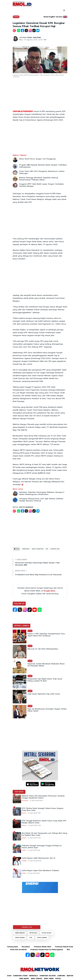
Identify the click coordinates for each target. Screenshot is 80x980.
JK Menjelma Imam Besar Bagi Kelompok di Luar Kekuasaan (38, 575)
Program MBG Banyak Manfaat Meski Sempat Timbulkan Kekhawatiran (43, 166)
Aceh (9, 976)
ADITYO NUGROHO (26, 507)
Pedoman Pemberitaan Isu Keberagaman (47, 950)
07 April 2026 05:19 (36, 801)
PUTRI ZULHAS (47, 933)
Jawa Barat (24, 979)
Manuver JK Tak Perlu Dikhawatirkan (43, 649)
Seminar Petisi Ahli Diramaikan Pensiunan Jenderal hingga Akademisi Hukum (43, 797)
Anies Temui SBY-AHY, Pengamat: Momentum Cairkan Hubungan (42, 172)
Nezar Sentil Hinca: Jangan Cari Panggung (37, 159)
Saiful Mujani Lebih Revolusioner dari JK (39, 858)
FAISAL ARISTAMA (34, 38)
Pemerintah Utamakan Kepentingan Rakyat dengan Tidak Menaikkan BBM (37, 564)
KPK (47, 549)
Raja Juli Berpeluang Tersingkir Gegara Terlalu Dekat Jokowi (47, 710)
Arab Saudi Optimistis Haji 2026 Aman (44, 694)
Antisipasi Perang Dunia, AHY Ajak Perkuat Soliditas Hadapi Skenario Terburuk (41, 500)
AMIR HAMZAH (20, 933)
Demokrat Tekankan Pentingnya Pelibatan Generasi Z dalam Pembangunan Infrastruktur (42, 493)
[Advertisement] (40, 94)
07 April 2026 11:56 (34, 813)
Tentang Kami (12, 947)
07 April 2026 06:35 (35, 861)
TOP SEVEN (19, 792)
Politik (16, 17)
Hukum (24, 813)
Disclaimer (26, 947)
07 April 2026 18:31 (34, 873)
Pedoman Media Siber (43, 947)
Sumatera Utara (20, 976)
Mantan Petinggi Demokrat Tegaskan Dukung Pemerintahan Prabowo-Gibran (39, 179)
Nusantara (25, 801)
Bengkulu (34, 976)
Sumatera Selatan (48, 976)
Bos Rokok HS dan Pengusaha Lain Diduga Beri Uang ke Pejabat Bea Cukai (44, 834)
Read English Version (53, 17)
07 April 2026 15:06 (34, 850)
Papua (58, 979)
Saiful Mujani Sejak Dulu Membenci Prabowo (40, 871)
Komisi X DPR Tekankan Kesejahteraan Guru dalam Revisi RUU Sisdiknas (46, 635)
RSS (68, 950)
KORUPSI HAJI (55, 549)
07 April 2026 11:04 (34, 838)
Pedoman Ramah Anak (64, 947)
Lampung (61, 976)
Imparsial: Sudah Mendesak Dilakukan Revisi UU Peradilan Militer (46, 665)
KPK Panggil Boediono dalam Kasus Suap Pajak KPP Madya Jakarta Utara (44, 822)
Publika (24, 861)
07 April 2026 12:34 (34, 825)
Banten (70, 976)
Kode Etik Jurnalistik (18, 950)
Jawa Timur (49, 979)
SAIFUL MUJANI (20, 938)
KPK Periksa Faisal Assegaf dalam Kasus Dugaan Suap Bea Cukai (43, 809)
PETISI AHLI (33, 933)
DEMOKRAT (26, 549)
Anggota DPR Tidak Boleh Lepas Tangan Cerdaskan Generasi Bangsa (41, 185)
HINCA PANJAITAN (38, 549)
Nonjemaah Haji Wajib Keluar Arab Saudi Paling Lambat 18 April (45, 680)
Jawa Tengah (36, 979)
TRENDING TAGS (27, 927)
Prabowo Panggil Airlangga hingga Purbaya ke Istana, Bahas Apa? (42, 847)
